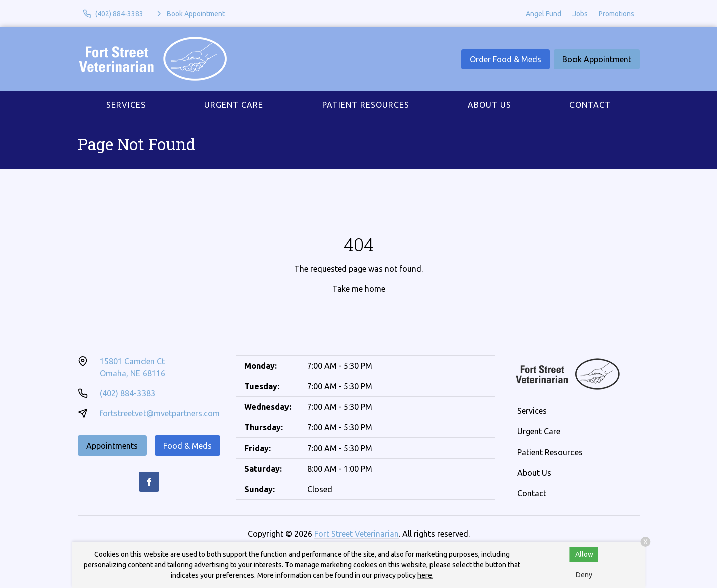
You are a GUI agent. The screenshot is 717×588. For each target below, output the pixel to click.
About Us (489, 105)
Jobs (580, 14)
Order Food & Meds (506, 59)
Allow (584, 554)
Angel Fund (544, 14)
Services (126, 105)
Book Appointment (597, 59)
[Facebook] (149, 482)
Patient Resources (366, 105)
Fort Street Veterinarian (356, 534)
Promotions (616, 14)
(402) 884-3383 (127, 393)
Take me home (359, 289)
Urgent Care (234, 105)
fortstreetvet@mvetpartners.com (160, 413)
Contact (590, 105)
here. (425, 575)
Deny (584, 575)
